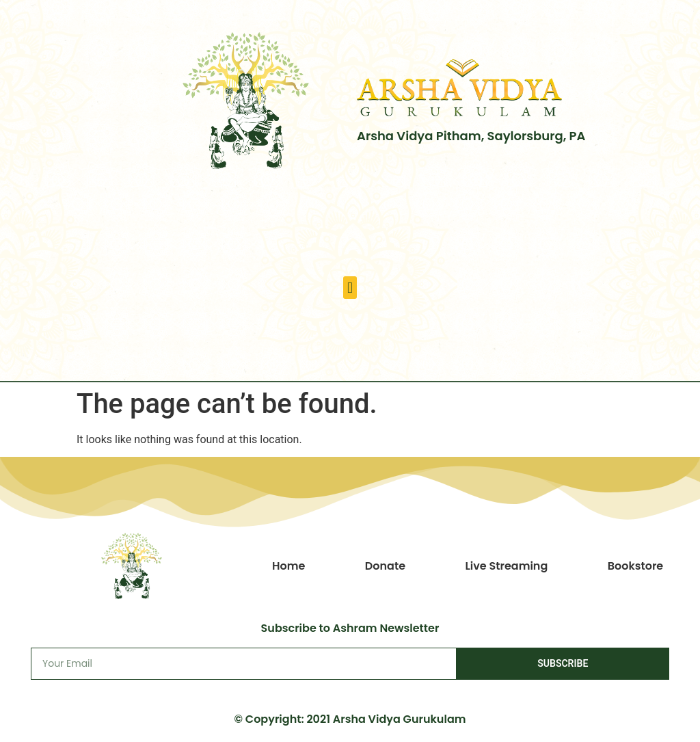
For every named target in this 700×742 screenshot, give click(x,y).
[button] (350, 288)
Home (288, 566)
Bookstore (636, 566)
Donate (385, 566)
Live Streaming (506, 566)
